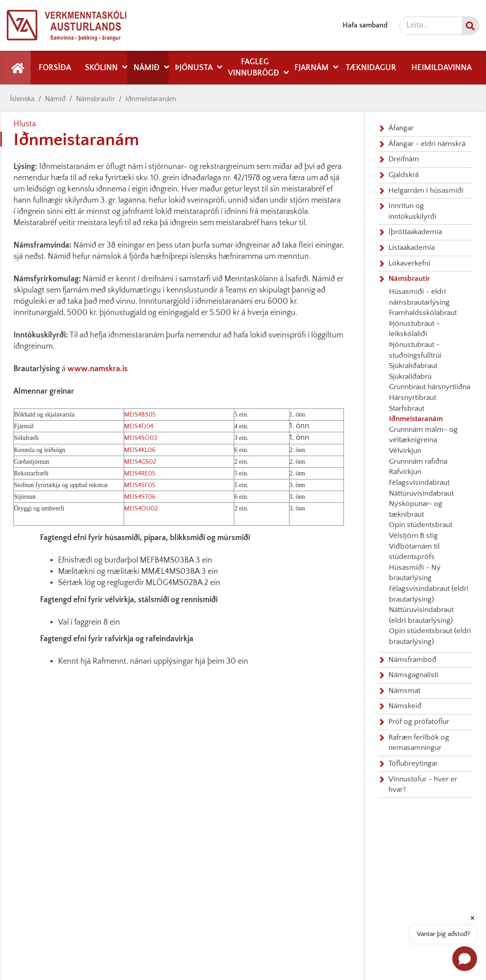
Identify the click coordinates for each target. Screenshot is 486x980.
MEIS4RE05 (140, 474)
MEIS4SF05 (140, 485)
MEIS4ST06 (140, 497)
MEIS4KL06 (140, 450)
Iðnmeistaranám (151, 99)
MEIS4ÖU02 (141, 509)
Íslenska (22, 99)
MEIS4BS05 (140, 415)
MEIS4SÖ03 (140, 438)
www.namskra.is (98, 369)
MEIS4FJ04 (139, 426)
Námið (55, 99)
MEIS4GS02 (140, 462)
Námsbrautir (96, 99)
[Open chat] (465, 959)
